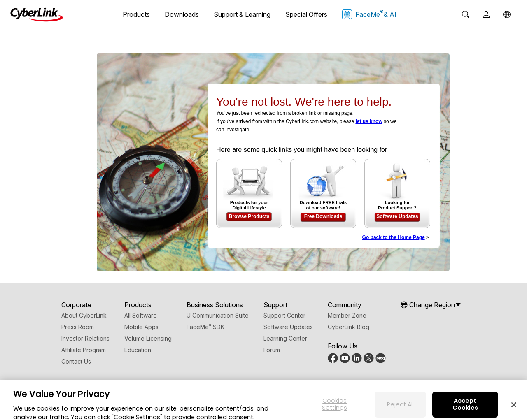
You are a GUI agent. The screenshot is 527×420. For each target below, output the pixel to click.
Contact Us (76, 361)
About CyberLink (84, 315)
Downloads (182, 14)
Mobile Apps (141, 327)
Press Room (78, 327)
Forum (272, 350)
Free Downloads (323, 216)
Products (136, 14)
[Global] (507, 14)
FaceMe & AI (369, 14)
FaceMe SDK (205, 327)
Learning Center (285, 338)
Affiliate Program (84, 350)
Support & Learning (242, 14)
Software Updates (397, 216)
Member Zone (347, 315)
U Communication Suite (218, 315)
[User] (486, 14)
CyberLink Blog (349, 327)
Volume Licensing (148, 338)
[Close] (514, 408)
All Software (141, 315)
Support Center (284, 315)
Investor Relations (85, 338)
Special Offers (306, 14)
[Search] (466, 14)
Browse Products (249, 216)
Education (138, 350)
